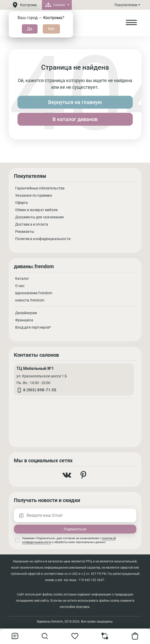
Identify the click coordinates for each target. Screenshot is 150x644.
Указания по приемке (34, 195)
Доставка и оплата (32, 224)
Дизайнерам (26, 313)
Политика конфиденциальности (43, 239)
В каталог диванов (75, 119)
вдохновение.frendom (34, 293)
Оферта (22, 203)
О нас (20, 286)
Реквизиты (25, 232)
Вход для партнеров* (33, 327)
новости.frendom (30, 300)
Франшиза (24, 320)
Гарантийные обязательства (40, 188)
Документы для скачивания (40, 217)
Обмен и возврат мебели (37, 210)
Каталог (22, 279)
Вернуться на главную (75, 102)
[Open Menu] (131, 23)
